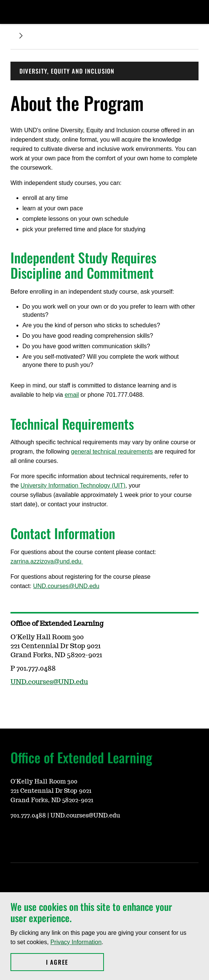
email (72, 395)
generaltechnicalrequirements (112, 452)
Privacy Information (76, 942)
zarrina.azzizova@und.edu (47, 561)
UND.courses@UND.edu (66, 586)
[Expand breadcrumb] (21, 36)
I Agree (75, 962)
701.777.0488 (28, 816)
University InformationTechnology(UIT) (73, 486)
